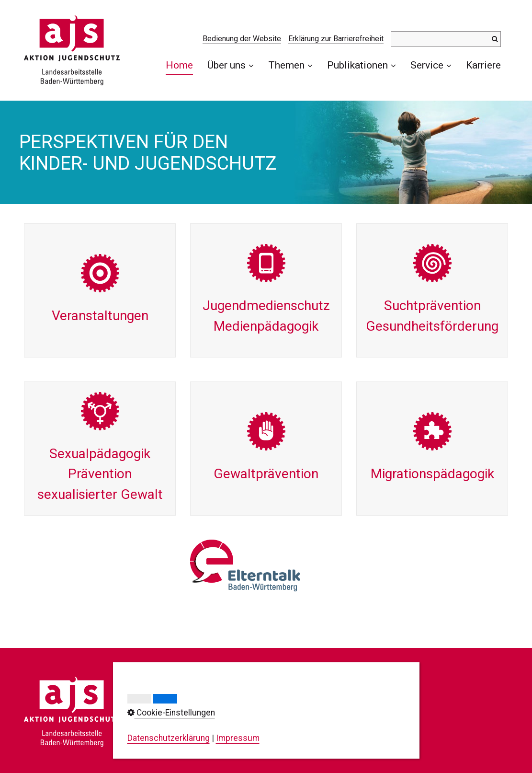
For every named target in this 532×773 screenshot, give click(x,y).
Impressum (311, 697)
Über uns (231, 65)
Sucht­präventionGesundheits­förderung (432, 290)
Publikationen (362, 65)
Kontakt (304, 683)
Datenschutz (313, 711)
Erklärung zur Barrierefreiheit (336, 39)
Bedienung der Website (242, 39)
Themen (290, 65)
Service (431, 65)
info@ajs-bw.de (197, 747)
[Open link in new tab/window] (245, 565)
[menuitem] (183, 65)
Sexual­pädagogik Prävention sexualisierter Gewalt (100, 449)
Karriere (483, 65)
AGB (297, 738)
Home (179, 65)
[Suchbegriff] (446, 39)
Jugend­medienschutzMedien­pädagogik (266, 290)
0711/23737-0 (209, 715)
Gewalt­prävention (266, 449)
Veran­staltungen (100, 290)
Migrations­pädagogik (432, 449)
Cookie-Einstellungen (328, 724)
